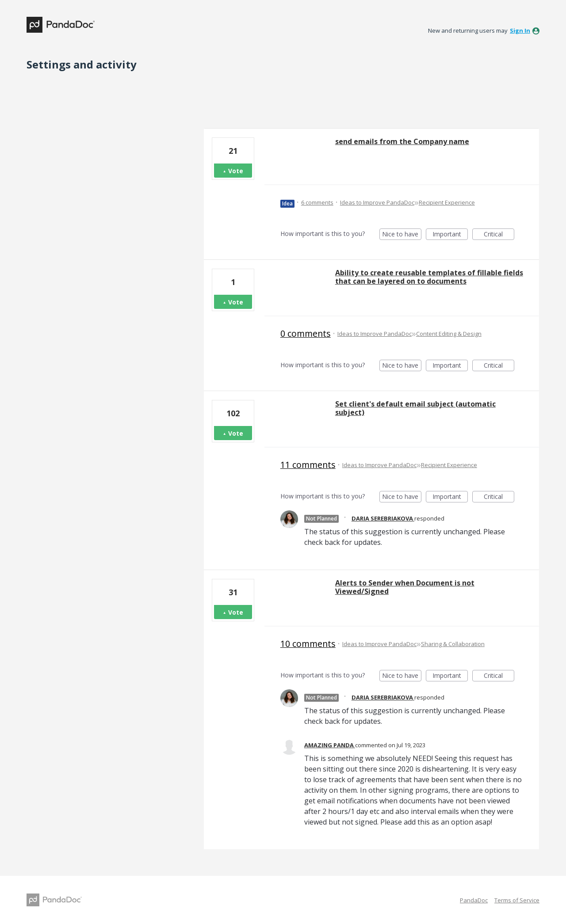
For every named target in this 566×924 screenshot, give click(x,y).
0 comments (306, 333)
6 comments (317, 202)
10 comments (308, 644)
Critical (499, 235)
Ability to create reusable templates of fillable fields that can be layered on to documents (429, 277)
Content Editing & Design (449, 334)
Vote (236, 171)
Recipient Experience (447, 202)
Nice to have (402, 235)
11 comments (308, 465)
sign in (520, 30)
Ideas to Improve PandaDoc (377, 202)
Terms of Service (517, 900)
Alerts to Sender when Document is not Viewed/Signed (405, 587)
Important (450, 235)
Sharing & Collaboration (453, 644)
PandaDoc (474, 900)
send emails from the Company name (402, 141)
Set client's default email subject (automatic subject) (415, 408)
